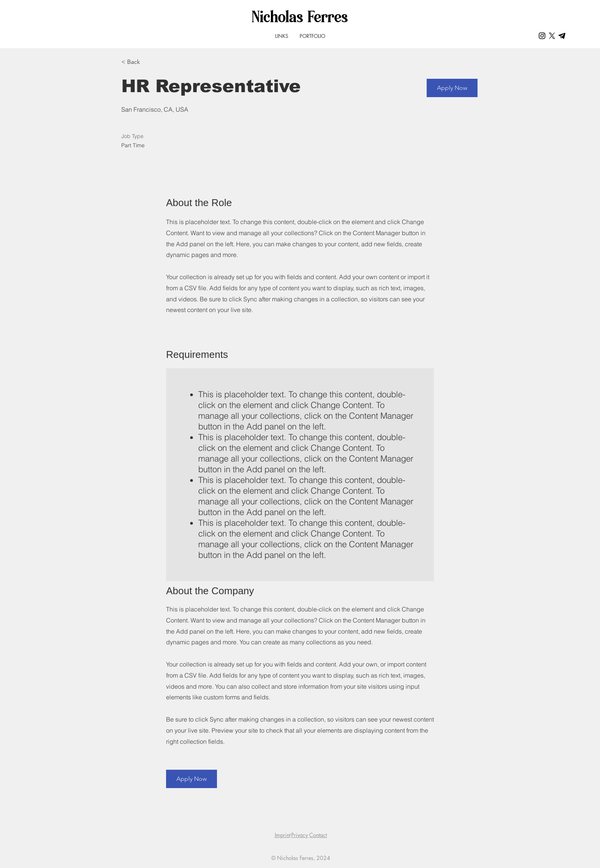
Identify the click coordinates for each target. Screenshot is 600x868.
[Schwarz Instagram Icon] (542, 36)
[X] (552, 36)
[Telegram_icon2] (562, 36)
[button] (452, 88)
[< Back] (148, 62)
